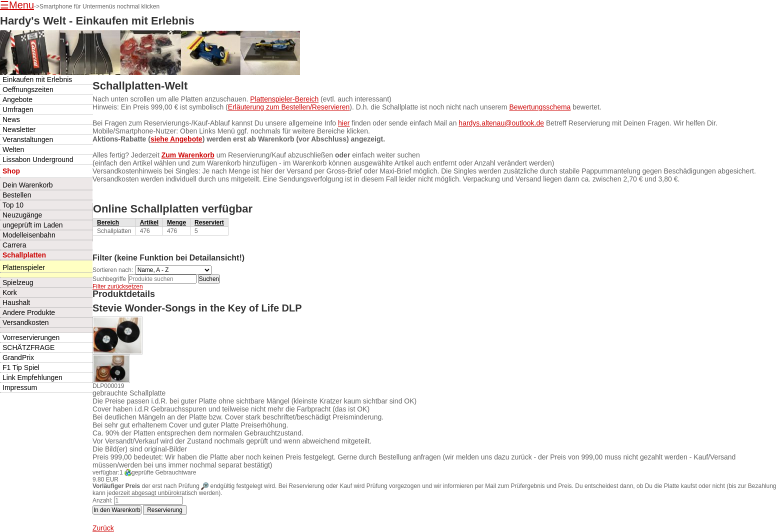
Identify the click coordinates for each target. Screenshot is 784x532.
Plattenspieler (24, 267)
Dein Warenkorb (28, 185)
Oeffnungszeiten (28, 89)
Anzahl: (102, 500)
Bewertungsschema (540, 107)
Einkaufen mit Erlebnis (37, 79)
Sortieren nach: (113, 270)
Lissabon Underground (38, 159)
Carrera (14, 245)
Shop (11, 171)
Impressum (20, 387)
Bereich (108, 222)
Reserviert (209, 222)
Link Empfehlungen (32, 377)
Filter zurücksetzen (118, 286)
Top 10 (13, 205)
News (11, 119)
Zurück (103, 528)
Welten (13, 149)
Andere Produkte (29, 312)
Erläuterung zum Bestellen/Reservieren (289, 107)
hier (344, 123)
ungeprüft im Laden (33, 225)
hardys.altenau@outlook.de (501, 123)
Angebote (17, 99)
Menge (176, 222)
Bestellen (17, 195)
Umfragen (18, 109)
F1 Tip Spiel (21, 367)
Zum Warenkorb (188, 155)
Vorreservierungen (31, 337)
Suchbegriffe (109, 279)
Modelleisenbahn (29, 235)
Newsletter (19, 129)
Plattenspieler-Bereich (284, 99)
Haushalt (16, 302)
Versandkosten (26, 322)
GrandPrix (18, 357)
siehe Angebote (176, 139)
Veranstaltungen (28, 139)
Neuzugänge (22, 215)
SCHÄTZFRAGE (28, 347)
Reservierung (165, 510)
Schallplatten (24, 255)
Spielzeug (18, 282)
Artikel (149, 222)
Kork (10, 292)
